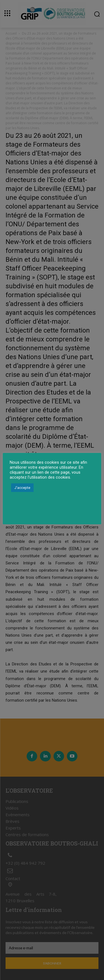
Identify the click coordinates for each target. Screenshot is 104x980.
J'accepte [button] (22, 488)
